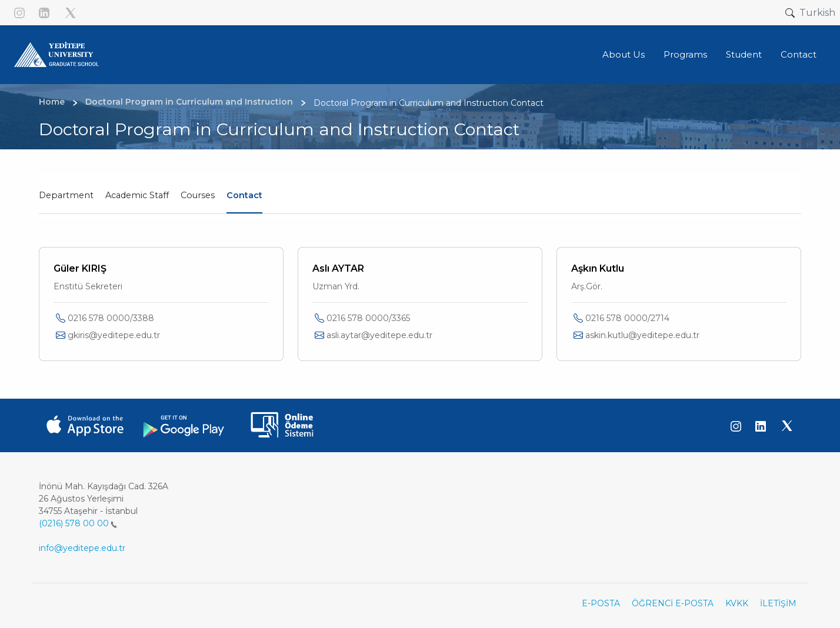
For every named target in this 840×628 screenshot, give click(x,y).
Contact (244, 195)
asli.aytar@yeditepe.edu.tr (379, 335)
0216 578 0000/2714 (627, 318)
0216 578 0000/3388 (111, 318)
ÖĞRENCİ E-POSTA (673, 603)
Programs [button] (685, 54)
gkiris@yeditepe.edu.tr (114, 335)
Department (66, 195)
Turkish (817, 13)
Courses (198, 195)
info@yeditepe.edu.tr (82, 548)
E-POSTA (601, 603)
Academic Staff (137, 195)
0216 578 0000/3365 (368, 318)
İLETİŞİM (778, 603)
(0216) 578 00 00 (78, 523)
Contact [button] (799, 54)
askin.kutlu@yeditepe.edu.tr (642, 335)
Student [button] (744, 54)
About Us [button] (624, 54)
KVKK (737, 603)
